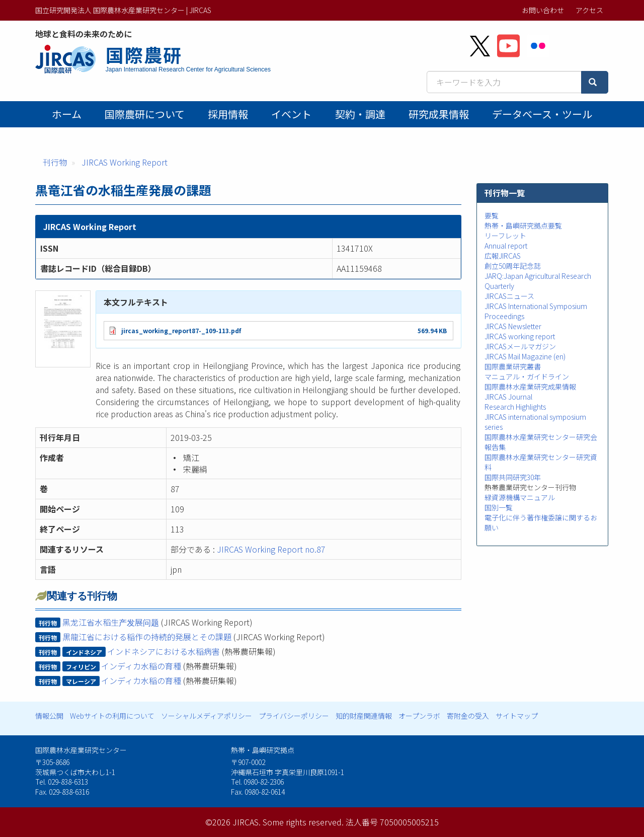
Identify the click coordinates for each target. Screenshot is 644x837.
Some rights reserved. (303, 822)
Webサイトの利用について (112, 716)
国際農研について (145, 114)
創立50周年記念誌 (513, 266)
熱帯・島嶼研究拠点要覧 (523, 225)
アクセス (589, 10)
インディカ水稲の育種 (141, 666)
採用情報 (228, 114)
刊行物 (55, 162)
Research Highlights (515, 407)
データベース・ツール (542, 114)
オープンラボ (419, 716)
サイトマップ (517, 716)
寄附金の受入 (468, 716)
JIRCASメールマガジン (520, 346)
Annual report (506, 246)
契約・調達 (360, 114)
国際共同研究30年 (513, 477)
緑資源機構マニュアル (520, 497)
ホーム (67, 114)
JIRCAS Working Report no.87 (271, 549)
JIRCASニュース (509, 296)
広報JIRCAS (503, 256)
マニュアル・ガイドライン (527, 376)
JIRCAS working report (520, 336)
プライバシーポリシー (294, 716)
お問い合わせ (543, 10)
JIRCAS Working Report (125, 162)
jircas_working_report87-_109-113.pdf (181, 330)
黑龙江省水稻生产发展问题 (111, 622)
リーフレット (505, 236)
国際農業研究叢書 (513, 366)
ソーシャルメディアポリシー (207, 716)
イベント (291, 114)
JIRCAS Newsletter (513, 326)
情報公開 (49, 716)
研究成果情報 (439, 114)
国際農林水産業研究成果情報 (530, 387)
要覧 (492, 215)
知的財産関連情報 (364, 716)
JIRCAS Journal (508, 397)
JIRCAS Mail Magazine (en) (525, 356)
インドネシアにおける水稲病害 (164, 651)
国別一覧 (499, 507)
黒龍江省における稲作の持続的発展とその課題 (147, 637)
